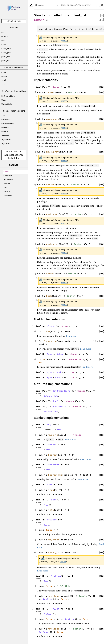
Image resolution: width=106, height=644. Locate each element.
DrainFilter (8, 180)
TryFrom (56, 576)
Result (43, 362)
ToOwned (5, 136)
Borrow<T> (6, 120)
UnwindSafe (7, 104)
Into (54, 500)
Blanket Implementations (14, 111)
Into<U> (5, 132)
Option (72, 92)
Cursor (6, 172)
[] (102, 15)
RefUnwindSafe (8, 96)
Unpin (4, 100)
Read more (71, 336)
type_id (53, 435)
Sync (3, 84)
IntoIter (7, 184)
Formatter (75, 359)
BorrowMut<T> (8, 124)
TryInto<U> (6, 144)
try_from (54, 596)
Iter (5, 188)
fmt (45, 359)
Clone (4, 72)
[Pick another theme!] (31, 5)
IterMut (7, 192)
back (3, 33)
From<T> (5, 128)
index (4, 45)
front (4, 41)
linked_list (14, 158)
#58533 (64, 41)
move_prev (6, 53)
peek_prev (6, 61)
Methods (14, 28)
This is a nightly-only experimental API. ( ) (60, 559)
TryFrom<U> (6, 140)
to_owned (54, 540)
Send (4, 80)
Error (49, 586)
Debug (4, 76)
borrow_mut (55, 475)
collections (16, 155)
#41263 (63, 562)
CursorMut (8, 176)
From (50, 485)
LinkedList (8, 196)
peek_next (6, 57)
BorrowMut (53, 465)
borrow (52, 455)
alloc (7, 155)
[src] (101, 20)
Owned (49, 530)
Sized (59, 430)
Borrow (51, 445)
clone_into (55, 552)
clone (46, 331)
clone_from (50, 341)
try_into (54, 629)
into (51, 510)
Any (3, 116)
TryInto (56, 609)
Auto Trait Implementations (14, 91)
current (5, 37)
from (51, 490)
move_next (6, 49)
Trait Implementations (14, 68)
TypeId (77, 435)
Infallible (63, 586)
